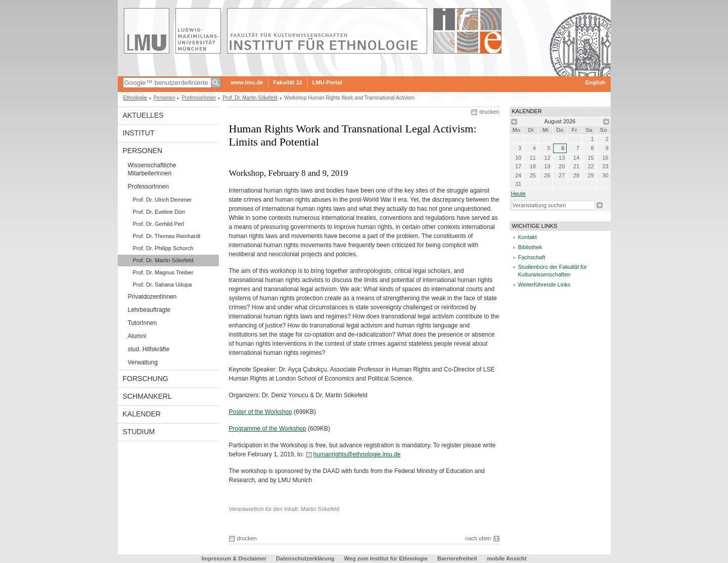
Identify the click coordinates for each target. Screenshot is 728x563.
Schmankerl (147, 396)
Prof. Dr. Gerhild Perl (158, 224)
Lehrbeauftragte (149, 310)
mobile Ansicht (507, 558)
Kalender (142, 414)
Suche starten (600, 205)
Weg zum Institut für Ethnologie (386, 558)
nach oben (478, 538)
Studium (139, 432)
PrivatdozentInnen (152, 297)
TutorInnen (143, 323)
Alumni (137, 336)
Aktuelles (143, 115)
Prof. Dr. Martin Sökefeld (250, 98)
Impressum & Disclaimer (234, 558)
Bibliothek (530, 247)
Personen (165, 98)
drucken (489, 112)
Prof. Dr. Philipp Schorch (163, 248)
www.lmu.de (247, 82)
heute (518, 194)
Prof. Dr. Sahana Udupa (163, 285)
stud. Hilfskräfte (149, 349)
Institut (139, 133)
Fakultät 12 (287, 82)
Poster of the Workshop (261, 412)
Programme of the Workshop (268, 429)
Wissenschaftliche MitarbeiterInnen (152, 169)
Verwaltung (143, 362)
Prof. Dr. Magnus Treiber (163, 272)
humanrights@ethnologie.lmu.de (357, 454)
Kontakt (528, 237)
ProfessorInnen (199, 98)
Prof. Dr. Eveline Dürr (159, 212)
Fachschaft (532, 257)
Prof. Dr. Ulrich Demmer (163, 200)
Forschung (146, 379)
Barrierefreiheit (458, 558)
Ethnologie (135, 98)
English (596, 82)
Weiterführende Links (544, 285)
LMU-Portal (327, 82)
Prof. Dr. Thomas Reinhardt (167, 236)
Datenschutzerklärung (305, 558)
